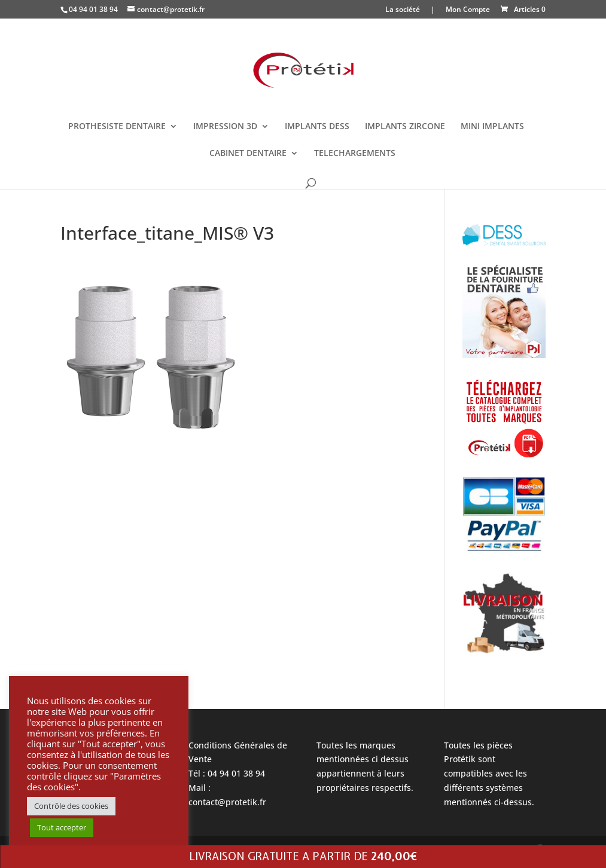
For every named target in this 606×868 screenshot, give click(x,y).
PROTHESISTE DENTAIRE (117, 127)
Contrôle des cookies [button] (71, 806)
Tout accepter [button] (62, 827)
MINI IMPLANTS (492, 127)
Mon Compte (468, 10)
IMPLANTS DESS (317, 127)
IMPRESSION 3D (225, 127)
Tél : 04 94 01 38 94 (227, 773)
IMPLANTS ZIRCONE (405, 127)
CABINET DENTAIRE (248, 154)
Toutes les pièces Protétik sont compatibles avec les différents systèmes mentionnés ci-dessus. (489, 774)
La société (403, 10)
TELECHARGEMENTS (355, 154)
